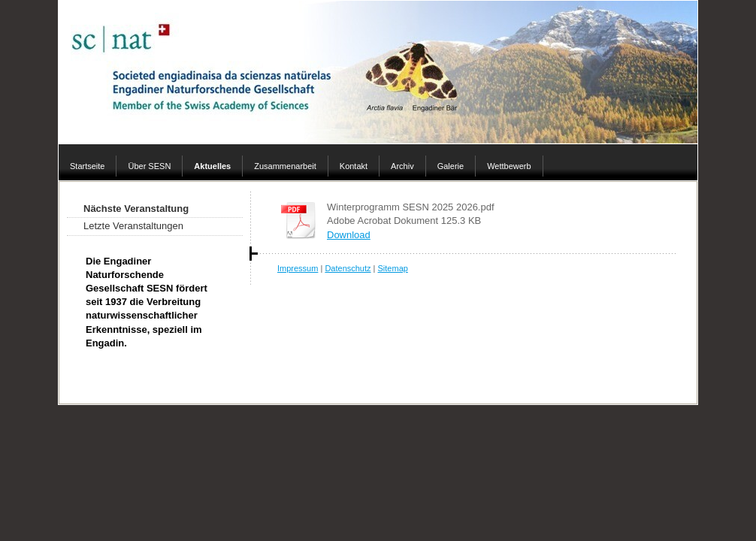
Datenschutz (348, 268)
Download (349, 235)
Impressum (298, 268)
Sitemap (393, 268)
